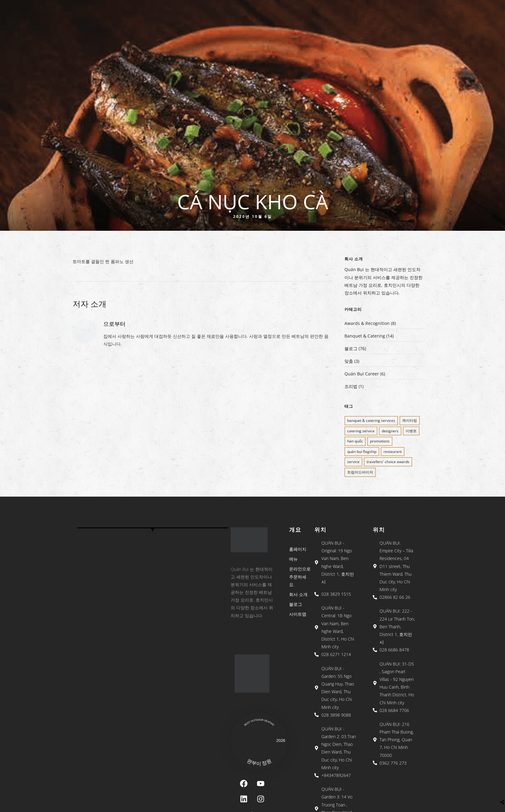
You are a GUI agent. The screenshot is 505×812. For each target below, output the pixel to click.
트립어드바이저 (360, 472)
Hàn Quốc (355, 441)
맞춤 (349, 361)
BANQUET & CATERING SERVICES (371, 420)
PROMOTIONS (380, 441)
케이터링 (410, 420)
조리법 (351, 386)
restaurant (393, 452)
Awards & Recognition (367, 323)
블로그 (351, 348)
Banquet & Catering (365, 336)
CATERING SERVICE (361, 431)
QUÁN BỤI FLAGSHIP (362, 452)
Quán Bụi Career (362, 374)
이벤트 (411, 431)
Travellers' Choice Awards (388, 462)
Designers (390, 431)
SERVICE (353, 462)
